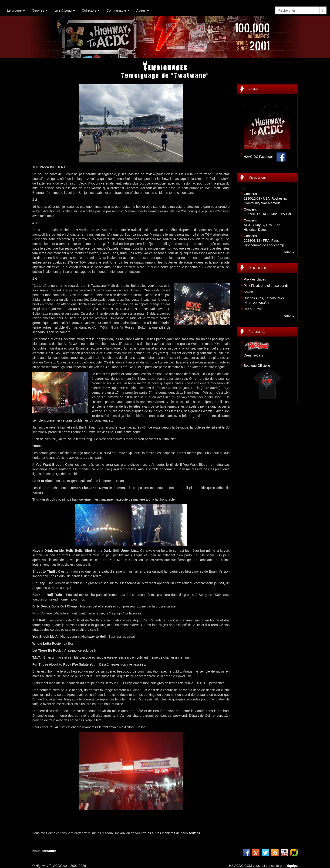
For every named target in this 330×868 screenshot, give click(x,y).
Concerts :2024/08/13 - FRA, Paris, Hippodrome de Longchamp (264, 241)
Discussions (257, 268)
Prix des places (255, 279)
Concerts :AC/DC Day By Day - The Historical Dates (262, 225)
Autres (143, 10)
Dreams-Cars (254, 355)
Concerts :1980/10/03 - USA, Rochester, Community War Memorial (266, 198)
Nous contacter (44, 851)
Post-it (253, 89)
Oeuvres (40, 10)
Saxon (249, 292)
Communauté (118, 10)
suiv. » (289, 252)
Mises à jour (257, 178)
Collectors (91, 10)
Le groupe (16, 10)
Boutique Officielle (257, 366)
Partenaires (257, 332)
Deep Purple (253, 309)
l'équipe (292, 866)
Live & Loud (65, 10)
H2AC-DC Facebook (259, 157)
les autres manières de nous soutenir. (174, 833)
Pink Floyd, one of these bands (266, 286)
